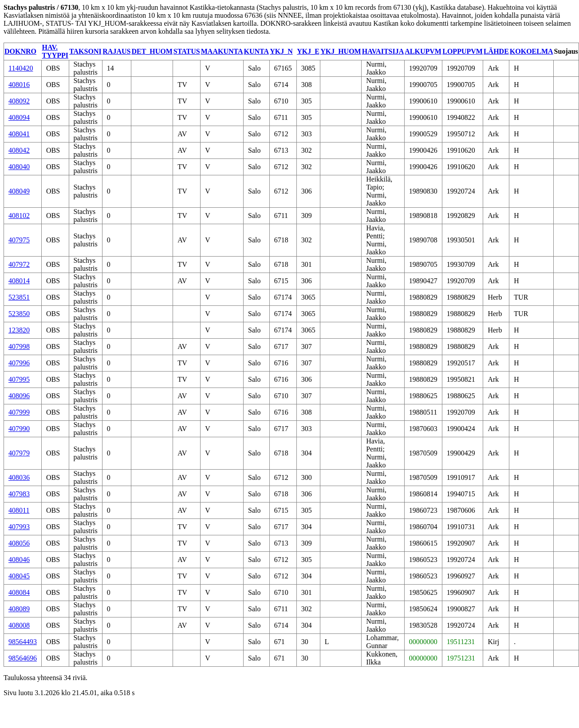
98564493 (23, 642)
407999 (19, 412)
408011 (19, 510)
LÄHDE (496, 51)
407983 (19, 494)
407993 (19, 527)
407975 (19, 240)
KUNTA (257, 51)
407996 (19, 363)
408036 (19, 477)
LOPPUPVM (463, 51)
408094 (19, 117)
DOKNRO (20, 51)
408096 (19, 396)
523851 (19, 297)
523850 (19, 314)
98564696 (23, 658)
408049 (19, 191)
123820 (19, 330)
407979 (19, 453)
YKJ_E (308, 51)
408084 (19, 592)
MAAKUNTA (222, 51)
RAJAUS (116, 51)
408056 (19, 543)
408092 (19, 101)
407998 (19, 346)
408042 (19, 150)
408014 (19, 281)
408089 (19, 609)
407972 (19, 264)
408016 (19, 85)
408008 (19, 625)
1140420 (21, 68)
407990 (19, 429)
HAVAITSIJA (383, 51)
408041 (19, 134)
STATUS (187, 51)
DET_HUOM (152, 51)
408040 (19, 167)
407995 (19, 379)
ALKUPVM (423, 51)
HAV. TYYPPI (55, 51)
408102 (19, 216)
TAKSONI (85, 51)
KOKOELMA (532, 51)
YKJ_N (281, 51)
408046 (19, 560)
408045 (19, 576)
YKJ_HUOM (341, 51)
